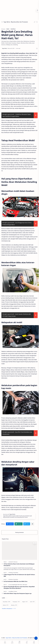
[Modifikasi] (12, 591)
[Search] (37, 22)
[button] (34, 22)
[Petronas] (15, 562)
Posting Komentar (19, 532)
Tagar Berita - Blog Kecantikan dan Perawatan (16, 22)
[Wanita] (6, 605)
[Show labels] (9, 609)
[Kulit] (32, 602)
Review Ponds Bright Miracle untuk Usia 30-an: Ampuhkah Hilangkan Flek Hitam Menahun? (19, 587)
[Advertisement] (19, 10)
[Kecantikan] (16, 573)
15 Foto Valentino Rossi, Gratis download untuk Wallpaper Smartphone (19, 565)
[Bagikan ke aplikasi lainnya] (32, 524)
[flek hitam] (25, 585)
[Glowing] (11, 573)
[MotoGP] (11, 562)
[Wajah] (25, 602)
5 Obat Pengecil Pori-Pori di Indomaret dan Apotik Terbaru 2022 (19, 575)
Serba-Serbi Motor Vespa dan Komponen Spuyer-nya (18, 593)
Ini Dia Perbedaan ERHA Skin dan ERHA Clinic (16, 581)
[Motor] (16, 591)
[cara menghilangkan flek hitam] (16, 585)
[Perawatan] (16, 602)
